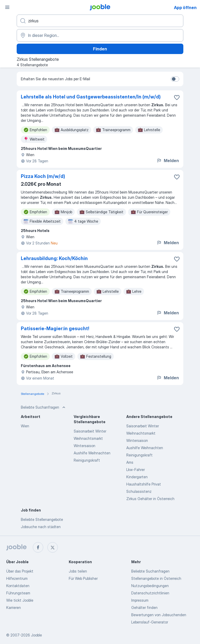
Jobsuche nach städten (41, 527)
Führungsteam (18, 593)
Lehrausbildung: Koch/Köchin (54, 258)
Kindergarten (137, 477)
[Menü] (7, 7)
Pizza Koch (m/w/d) (43, 176)
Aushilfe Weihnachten (92, 453)
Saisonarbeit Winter (90, 431)
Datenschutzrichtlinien (150, 593)
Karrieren (14, 608)
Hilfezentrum (17, 578)
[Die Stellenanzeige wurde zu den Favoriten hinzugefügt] (177, 97)
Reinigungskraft (87, 460)
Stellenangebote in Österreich (156, 578)
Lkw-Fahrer (136, 470)
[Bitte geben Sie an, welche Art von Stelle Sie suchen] (100, 21)
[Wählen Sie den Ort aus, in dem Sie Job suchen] (100, 35)
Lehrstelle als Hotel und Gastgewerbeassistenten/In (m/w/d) (91, 97)
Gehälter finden (144, 608)
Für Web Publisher (83, 578)
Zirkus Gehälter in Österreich (150, 499)
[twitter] (53, 547)
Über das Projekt (20, 571)
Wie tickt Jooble (20, 600)
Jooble (36, 635)
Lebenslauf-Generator (150, 622)
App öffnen (185, 8)
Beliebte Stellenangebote (42, 519)
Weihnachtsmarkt (88, 438)
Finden (100, 49)
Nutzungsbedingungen (150, 586)
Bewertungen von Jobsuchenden (159, 615)
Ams (130, 462)
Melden (168, 161)
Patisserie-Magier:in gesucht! (55, 328)
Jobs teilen (78, 571)
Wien (25, 426)
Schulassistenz (139, 491)
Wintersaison (85, 446)
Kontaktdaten (18, 586)
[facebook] (38, 547)
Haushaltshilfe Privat (144, 484)
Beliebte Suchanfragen (150, 571)
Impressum (140, 600)
